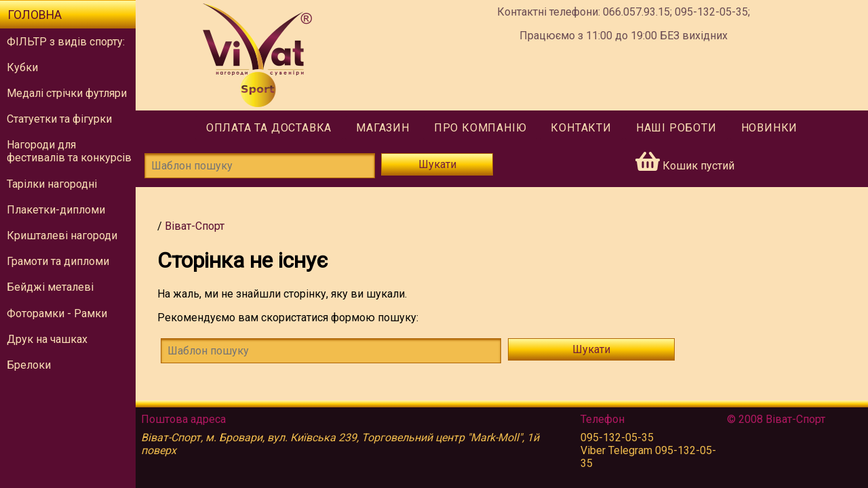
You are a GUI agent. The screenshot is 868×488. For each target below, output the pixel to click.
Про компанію (480, 128)
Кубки (22, 67)
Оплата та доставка (269, 128)
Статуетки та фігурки (59, 119)
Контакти (581, 128)
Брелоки (29, 365)
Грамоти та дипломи (58, 261)
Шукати (437, 164)
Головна (35, 15)
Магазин (383, 128)
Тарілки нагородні (52, 184)
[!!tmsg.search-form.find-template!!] (331, 351)
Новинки (770, 128)
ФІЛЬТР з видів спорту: (66, 42)
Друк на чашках (47, 339)
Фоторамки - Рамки (57, 313)
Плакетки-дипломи (56, 210)
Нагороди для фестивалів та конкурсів (69, 151)
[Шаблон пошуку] (260, 166)
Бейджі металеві (50, 287)
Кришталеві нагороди (62, 236)
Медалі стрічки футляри (67, 93)
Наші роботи (676, 128)
